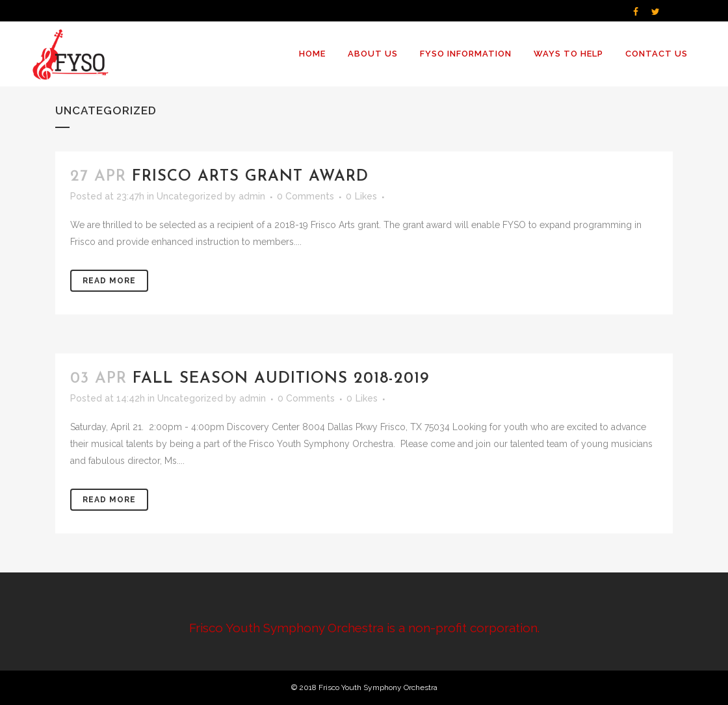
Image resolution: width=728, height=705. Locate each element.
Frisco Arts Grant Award (250, 177)
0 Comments (305, 196)
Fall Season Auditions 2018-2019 (281, 379)
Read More (109, 281)
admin (252, 196)
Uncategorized (189, 196)
